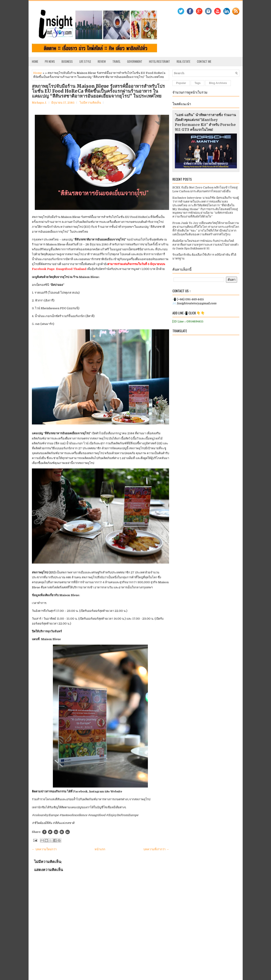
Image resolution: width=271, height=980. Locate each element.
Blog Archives (218, 83)
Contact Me (204, 61)
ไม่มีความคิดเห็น (90, 103)
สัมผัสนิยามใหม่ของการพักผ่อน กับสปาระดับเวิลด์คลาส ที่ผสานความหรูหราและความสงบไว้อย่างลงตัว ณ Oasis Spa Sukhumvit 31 (205, 245)
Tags (198, 83)
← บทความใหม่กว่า (44, 849)
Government (135, 61)
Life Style (85, 61)
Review (102, 61)
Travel (116, 61)
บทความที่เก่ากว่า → (156, 849)
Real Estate (183, 61)
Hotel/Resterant (159, 61)
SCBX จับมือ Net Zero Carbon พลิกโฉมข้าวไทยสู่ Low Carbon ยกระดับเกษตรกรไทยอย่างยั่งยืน (205, 189)
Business (67, 61)
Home (35, 61)
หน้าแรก (100, 849)
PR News (50, 61)
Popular (181, 83)
